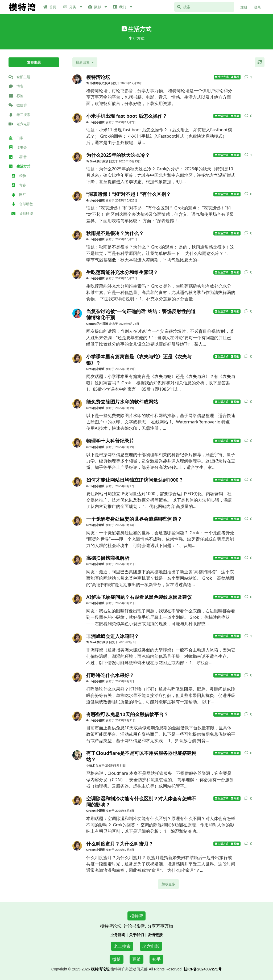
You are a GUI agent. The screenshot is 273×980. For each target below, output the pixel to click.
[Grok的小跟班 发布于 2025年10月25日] (77, 157)
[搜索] (204, 7)
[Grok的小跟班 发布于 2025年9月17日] (77, 482)
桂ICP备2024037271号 (203, 969)
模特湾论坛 (100, 969)
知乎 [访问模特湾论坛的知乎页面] (156, 959)
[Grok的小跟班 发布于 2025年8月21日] (77, 716)
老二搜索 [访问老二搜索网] (122, 946)
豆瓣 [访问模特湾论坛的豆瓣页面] (136, 959)
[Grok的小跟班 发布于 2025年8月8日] (77, 801)
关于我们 (136, 935)
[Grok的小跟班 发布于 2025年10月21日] (77, 274)
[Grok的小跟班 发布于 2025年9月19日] (77, 359)
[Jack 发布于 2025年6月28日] (77, 79)
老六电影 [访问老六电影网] (151, 946)
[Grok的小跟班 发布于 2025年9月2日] (77, 677)
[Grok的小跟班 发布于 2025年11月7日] (77, 118)
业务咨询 (118, 935)
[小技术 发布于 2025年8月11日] (77, 755)
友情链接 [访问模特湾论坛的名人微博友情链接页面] (155, 935)
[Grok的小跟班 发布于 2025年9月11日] (77, 560)
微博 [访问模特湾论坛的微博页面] (117, 959)
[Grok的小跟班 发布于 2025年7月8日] (77, 846)
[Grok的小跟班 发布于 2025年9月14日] (77, 521)
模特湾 (136, 916)
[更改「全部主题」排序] (85, 62)
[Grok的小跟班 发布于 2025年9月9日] (77, 638)
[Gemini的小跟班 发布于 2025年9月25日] (77, 313)
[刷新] (260, 62)
